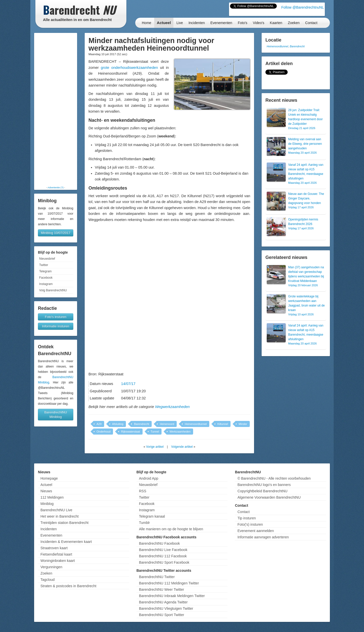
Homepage (49, 478)
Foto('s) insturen (250, 524)
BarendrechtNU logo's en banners (264, 485)
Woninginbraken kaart (58, 561)
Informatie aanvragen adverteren (263, 537)
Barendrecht (142, 424)
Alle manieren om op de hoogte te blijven (171, 529)
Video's (258, 23)
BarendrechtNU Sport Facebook (164, 562)
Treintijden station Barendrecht (64, 523)
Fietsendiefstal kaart (56, 554)
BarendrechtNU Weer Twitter (162, 589)
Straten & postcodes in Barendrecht (68, 586)
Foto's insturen (56, 317)
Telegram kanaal (152, 516)
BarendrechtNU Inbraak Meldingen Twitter (172, 596)
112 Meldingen (52, 497)
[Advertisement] (56, 109)
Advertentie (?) (55, 187)
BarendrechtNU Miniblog (56, 414)
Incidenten (197, 23)
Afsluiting (118, 424)
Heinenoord (167, 424)
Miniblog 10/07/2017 (55, 233)
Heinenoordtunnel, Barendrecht (286, 46)
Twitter (44, 265)
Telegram (45, 271)
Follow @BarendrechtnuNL (303, 7)
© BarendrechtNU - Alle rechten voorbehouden (274, 478)
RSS (143, 491)
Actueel (164, 23)
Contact (311, 23)
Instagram (46, 284)
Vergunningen (51, 567)
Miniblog (47, 504)
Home (146, 23)
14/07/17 (128, 384)
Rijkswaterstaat (131, 432)
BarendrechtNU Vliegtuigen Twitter (166, 608)
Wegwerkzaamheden (172, 407)
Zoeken (294, 23)
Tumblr (144, 523)
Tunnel (155, 432)
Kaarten (276, 23)
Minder (243, 424)
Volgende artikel (182, 447)
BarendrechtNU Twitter (157, 577)
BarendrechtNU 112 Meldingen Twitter (169, 583)
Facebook (46, 278)
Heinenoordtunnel (196, 424)
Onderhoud (104, 432)
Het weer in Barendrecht (60, 516)
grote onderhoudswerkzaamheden (129, 68)
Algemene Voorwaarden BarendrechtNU (269, 497)
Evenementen (221, 23)
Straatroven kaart (54, 548)
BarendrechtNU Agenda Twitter (163, 602)
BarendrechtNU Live (56, 510)
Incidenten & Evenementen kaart (66, 542)
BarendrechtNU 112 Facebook (163, 556)
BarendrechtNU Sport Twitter (162, 615)
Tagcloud (48, 580)
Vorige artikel (155, 447)
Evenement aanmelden (256, 531)
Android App (149, 478)
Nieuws (46, 491)
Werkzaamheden (180, 432)
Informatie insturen (56, 326)
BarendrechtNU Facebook (160, 543)
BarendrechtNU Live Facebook (163, 550)
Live (180, 23)
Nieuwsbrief (47, 259)
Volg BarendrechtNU (53, 290)
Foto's (243, 23)
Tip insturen (247, 518)
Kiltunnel (223, 424)
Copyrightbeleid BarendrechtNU (262, 491)
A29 (99, 424)
